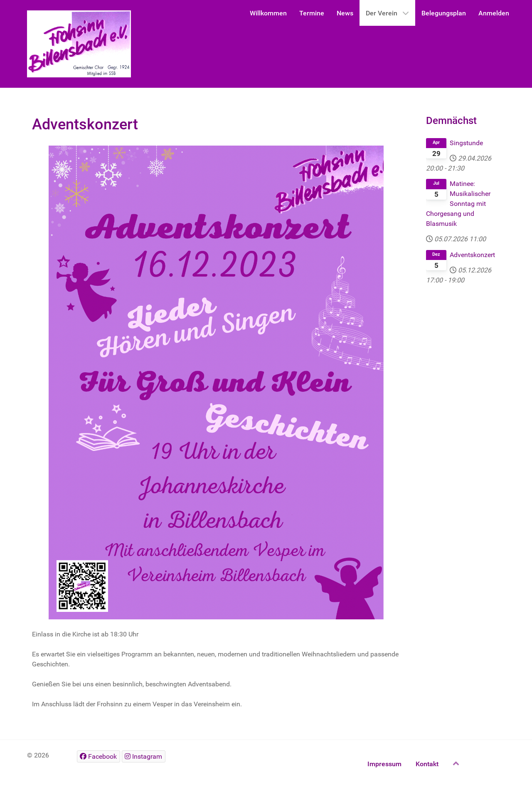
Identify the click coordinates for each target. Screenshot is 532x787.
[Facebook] (99, 756)
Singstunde (466, 143)
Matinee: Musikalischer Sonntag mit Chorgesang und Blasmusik (458, 204)
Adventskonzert (472, 255)
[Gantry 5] (79, 44)
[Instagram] (144, 756)
